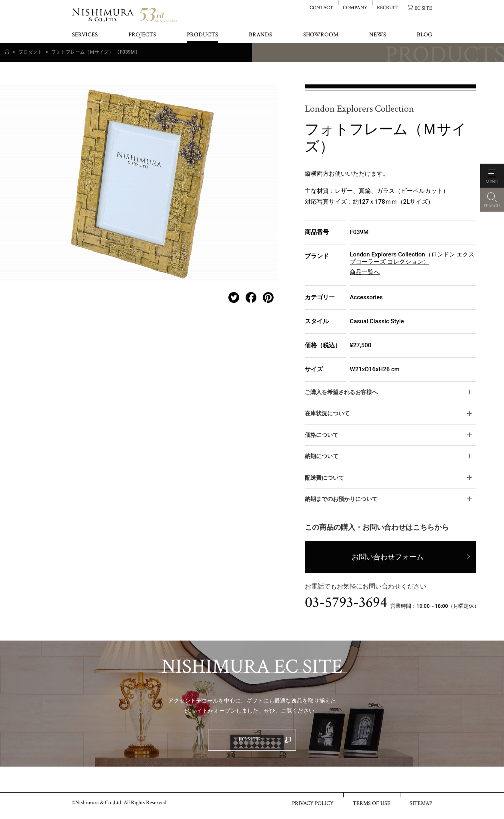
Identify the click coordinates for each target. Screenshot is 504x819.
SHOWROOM (321, 35)
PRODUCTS (202, 35)
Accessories (366, 297)
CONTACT (321, 7)
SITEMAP (421, 803)
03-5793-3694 (346, 603)
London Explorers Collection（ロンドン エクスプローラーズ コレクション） (412, 258)
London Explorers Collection (359, 109)
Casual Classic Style (377, 321)
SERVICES (85, 35)
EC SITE (423, 8)
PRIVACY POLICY (313, 803)
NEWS (378, 35)
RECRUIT (387, 7)
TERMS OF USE (372, 803)
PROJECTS (142, 35)
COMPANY (355, 7)
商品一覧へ (365, 272)
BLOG (424, 35)
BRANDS (260, 35)
